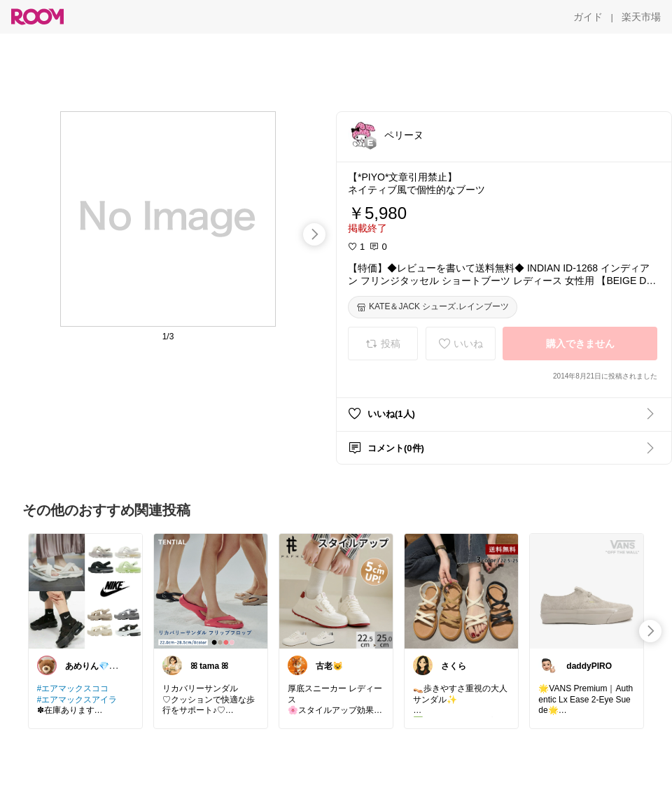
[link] (85, 591)
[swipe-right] (314, 234)
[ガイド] (588, 17)
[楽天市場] (641, 17)
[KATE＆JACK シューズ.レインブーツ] (433, 307)
